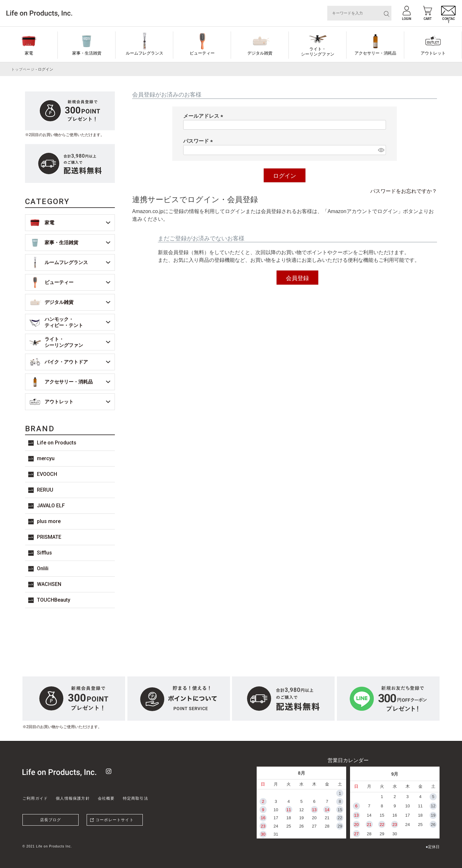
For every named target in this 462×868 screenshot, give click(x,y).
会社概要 (106, 798)
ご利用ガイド (35, 798)
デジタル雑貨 (260, 53)
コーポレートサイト (115, 820)
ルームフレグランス (145, 53)
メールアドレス (204, 116)
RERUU (45, 490)
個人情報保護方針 (73, 798)
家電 (29, 53)
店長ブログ (51, 820)
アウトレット (433, 53)
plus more (49, 521)
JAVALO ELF (51, 506)
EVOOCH (47, 474)
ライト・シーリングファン (318, 52)
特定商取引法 (136, 798)
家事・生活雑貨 (87, 53)
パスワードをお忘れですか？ (404, 191)
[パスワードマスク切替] (381, 150)
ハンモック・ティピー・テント (64, 322)
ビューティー (202, 53)
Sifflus (44, 553)
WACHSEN (49, 584)
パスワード (199, 141)
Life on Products (57, 443)
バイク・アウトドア (66, 362)
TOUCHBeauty (54, 600)
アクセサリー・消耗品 (375, 53)
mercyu (46, 458)
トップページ (23, 69)
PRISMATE (49, 537)
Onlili (43, 568)
